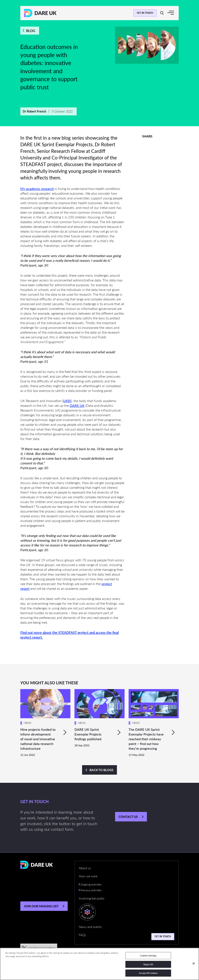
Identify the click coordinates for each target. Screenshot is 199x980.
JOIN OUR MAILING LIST (41, 906)
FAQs (82, 935)
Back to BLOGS (101, 770)
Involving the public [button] (92, 898)
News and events (90, 927)
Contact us (128, 817)
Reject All (148, 964)
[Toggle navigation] (171, 12)
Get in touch (145, 13)
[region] (99, 964)
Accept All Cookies (148, 973)
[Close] (194, 964)
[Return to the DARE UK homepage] (40, 13)
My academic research (37, 189)
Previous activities (91, 890)
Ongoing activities (91, 884)
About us (85, 868)
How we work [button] (88, 876)
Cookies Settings (148, 956)
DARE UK (77, 405)
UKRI (67, 401)
